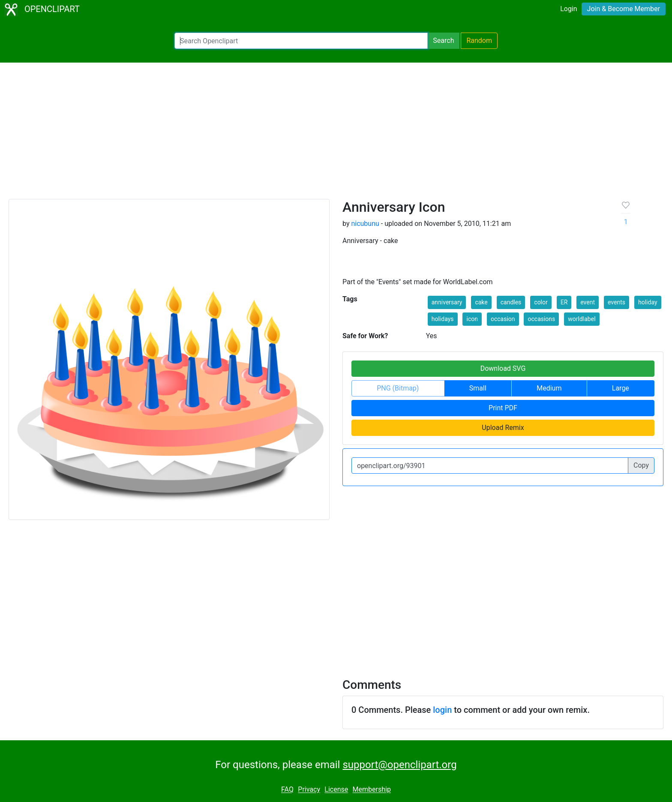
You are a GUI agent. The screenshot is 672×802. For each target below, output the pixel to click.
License (336, 790)
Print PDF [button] (503, 408)
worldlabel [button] (582, 319)
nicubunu (365, 224)
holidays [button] (443, 319)
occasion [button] (503, 319)
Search (443, 41)
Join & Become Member (624, 9)
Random (479, 41)
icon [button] (472, 319)
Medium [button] (549, 388)
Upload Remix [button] (503, 428)
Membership (372, 790)
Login (568, 9)
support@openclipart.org (399, 765)
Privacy (309, 790)
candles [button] (511, 302)
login (442, 710)
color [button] (541, 302)
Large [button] (621, 388)
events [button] (616, 302)
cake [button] (481, 302)
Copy (641, 465)
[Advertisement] (336, 135)
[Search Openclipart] (301, 41)
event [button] (588, 302)
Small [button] (478, 388)
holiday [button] (648, 302)
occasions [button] (541, 319)
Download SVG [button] (503, 368)
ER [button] (564, 302)
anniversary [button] (447, 302)
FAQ (287, 790)
